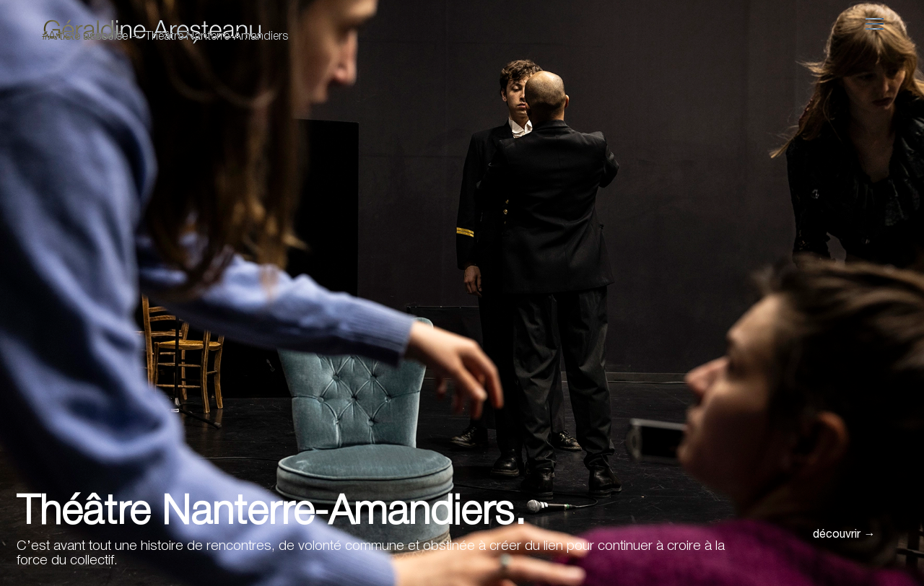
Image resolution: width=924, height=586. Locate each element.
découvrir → (844, 535)
